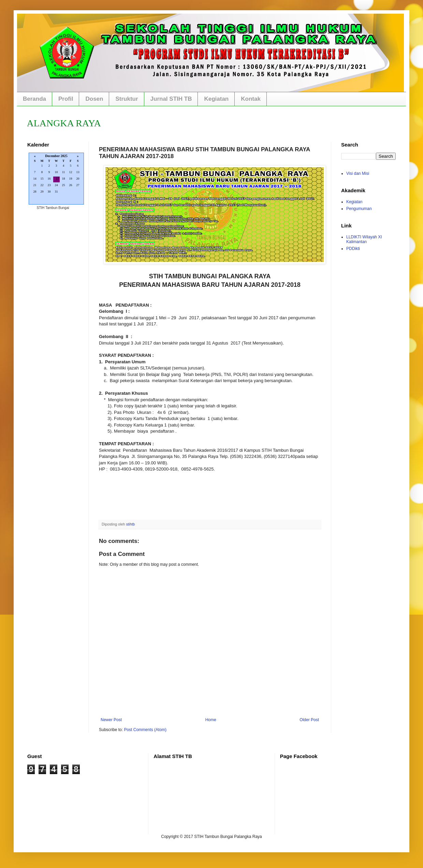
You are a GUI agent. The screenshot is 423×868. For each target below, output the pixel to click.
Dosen (94, 99)
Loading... (56, 179)
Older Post (309, 720)
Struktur (127, 99)
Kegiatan (216, 99)
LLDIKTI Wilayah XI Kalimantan (364, 239)
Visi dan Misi (358, 173)
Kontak (251, 99)
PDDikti (353, 249)
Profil (66, 99)
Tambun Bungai (57, 208)
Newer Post (111, 720)
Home (211, 720)
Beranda (34, 99)
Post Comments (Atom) (145, 730)
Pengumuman (359, 209)
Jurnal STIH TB (171, 99)
